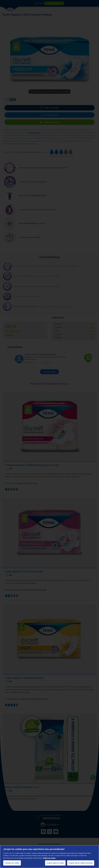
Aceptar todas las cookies (55, 863)
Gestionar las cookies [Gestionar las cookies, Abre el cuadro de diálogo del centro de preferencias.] (12, 863)
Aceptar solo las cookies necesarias (81, 863)
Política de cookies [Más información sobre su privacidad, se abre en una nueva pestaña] (49, 858)
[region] (49, 857)
